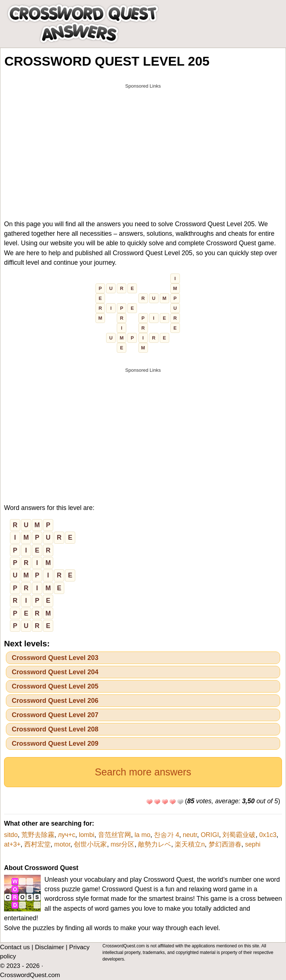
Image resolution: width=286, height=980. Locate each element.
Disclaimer (49, 947)
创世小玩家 (90, 844)
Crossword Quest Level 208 (55, 729)
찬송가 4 (166, 835)
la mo (142, 835)
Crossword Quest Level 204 (55, 672)
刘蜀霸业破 (239, 835)
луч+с (67, 835)
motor (62, 844)
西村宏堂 (37, 844)
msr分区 (122, 844)
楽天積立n (190, 844)
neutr (190, 835)
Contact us (15, 947)
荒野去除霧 (38, 835)
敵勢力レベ (155, 844)
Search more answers (143, 772)
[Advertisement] (143, 144)
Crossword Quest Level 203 (55, 658)
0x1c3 (268, 835)
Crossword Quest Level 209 (55, 744)
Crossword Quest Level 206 (55, 701)
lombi (87, 835)
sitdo (11, 835)
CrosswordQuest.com (30, 975)
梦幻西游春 (225, 844)
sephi (253, 844)
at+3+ (12, 844)
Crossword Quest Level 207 (55, 715)
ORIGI (210, 835)
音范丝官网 (115, 835)
